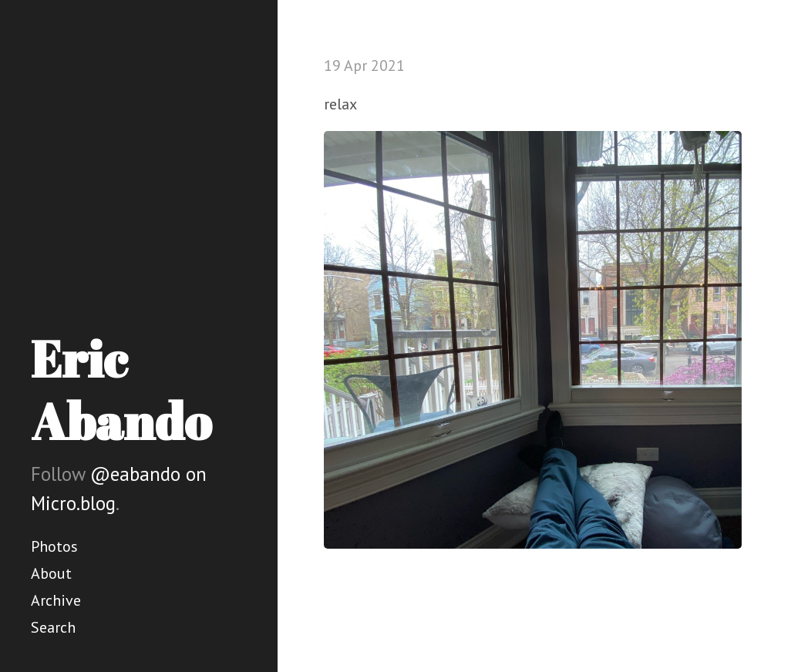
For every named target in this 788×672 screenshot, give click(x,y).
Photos (54, 546)
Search (53, 627)
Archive (56, 600)
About (51, 573)
